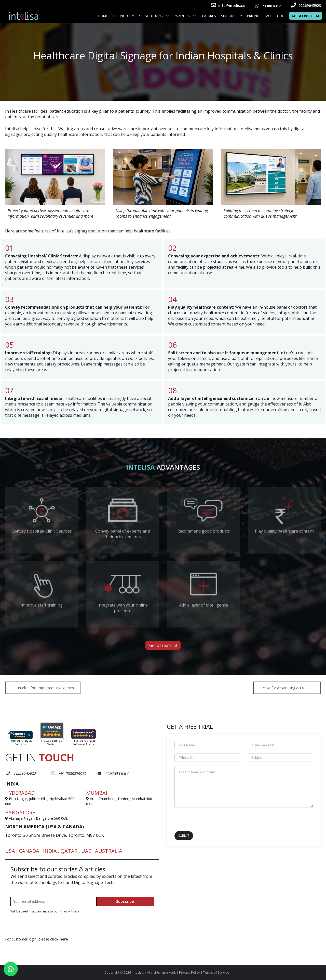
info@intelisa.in (229, 5)
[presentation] (204, 819)
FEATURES (208, 16)
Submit (184, 836)
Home (103, 16)
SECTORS (232, 16)
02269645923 (306, 5)
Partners (185, 16)
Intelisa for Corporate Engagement (46, 688)
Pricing (253, 16)
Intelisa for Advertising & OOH (283, 688)
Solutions (157, 16)
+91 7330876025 (69, 773)
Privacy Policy (69, 911)
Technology (126, 16)
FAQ (268, 16)
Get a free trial (163, 645)
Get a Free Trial (306, 16)
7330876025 (269, 6)
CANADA (29, 851)
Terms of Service (216, 972)
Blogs (281, 16)
